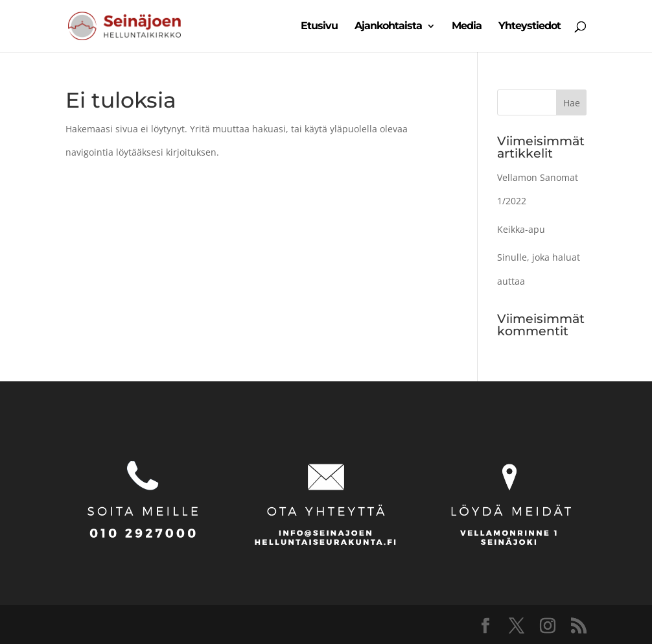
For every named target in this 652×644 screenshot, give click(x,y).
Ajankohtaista (388, 27)
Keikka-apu (521, 229)
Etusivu (319, 27)
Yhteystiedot (530, 27)
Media (467, 27)
